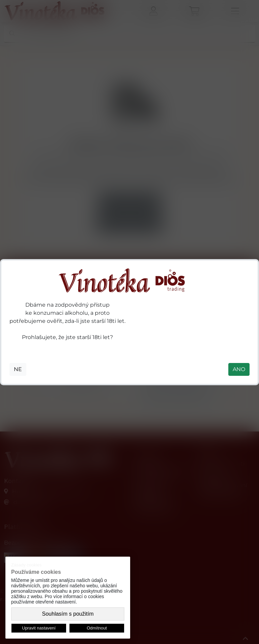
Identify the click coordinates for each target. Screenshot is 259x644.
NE (18, 369)
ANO (239, 369)
